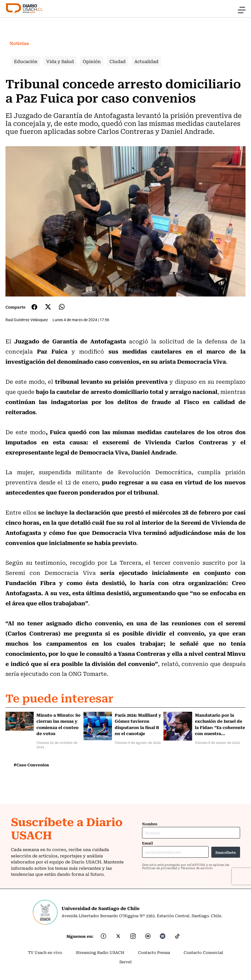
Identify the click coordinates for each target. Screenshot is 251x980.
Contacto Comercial (203, 952)
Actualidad (146, 61)
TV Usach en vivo (45, 952)
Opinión (92, 61)
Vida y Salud (60, 61)
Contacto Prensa (154, 952)
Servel (126, 962)
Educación (26, 61)
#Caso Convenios (31, 765)
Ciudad (118, 61)
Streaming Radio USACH (100, 952)
